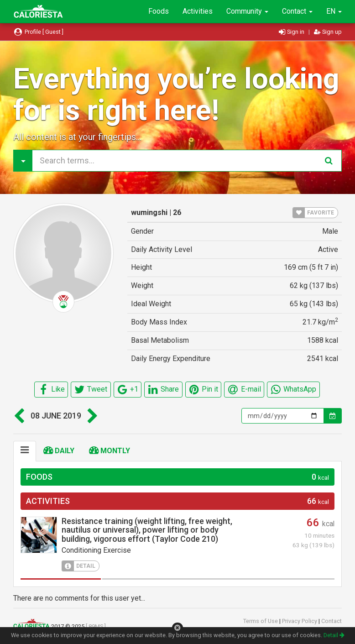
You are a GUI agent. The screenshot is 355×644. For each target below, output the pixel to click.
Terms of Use (261, 621)
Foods (159, 11)
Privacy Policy (300, 621)
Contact (297, 11)
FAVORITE (313, 213)
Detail (334, 635)
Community (247, 11)
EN (334, 11)
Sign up (328, 32)
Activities (198, 11)
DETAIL (79, 566)
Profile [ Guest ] (38, 32)
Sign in (292, 32)
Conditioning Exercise (96, 550)
